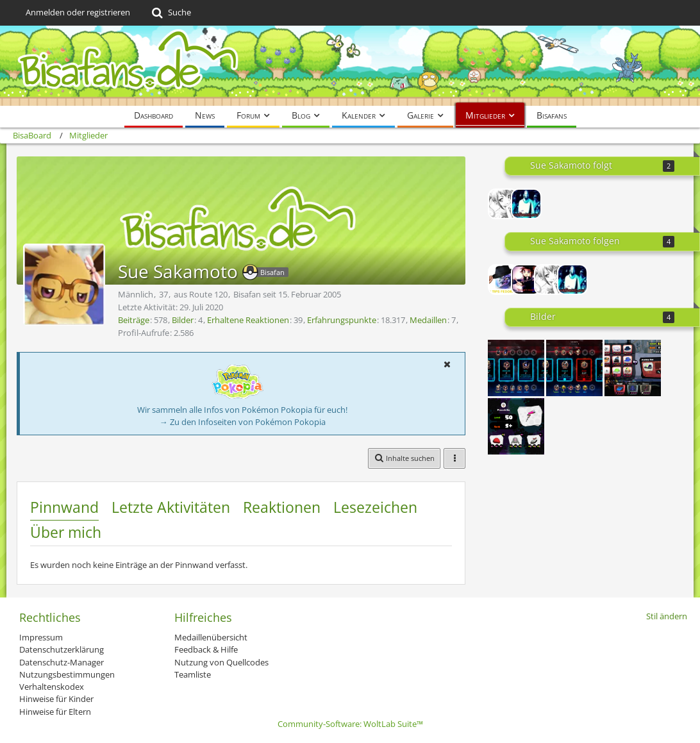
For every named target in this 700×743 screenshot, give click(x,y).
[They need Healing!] (516, 368)
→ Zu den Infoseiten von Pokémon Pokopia (243, 422)
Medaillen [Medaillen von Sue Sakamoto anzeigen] (428, 320)
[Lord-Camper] (526, 280)
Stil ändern (667, 616)
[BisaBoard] (350, 66)
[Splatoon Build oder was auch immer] (516, 426)
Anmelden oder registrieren (78, 12)
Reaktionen (282, 507)
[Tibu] (503, 204)
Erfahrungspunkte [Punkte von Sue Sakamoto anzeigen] (342, 320)
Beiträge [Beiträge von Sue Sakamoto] (134, 320)
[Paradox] (503, 280)
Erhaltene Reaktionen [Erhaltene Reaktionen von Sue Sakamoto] (248, 320)
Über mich (66, 532)
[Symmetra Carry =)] (574, 368)
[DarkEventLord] (526, 204)
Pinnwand (64, 507)
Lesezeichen (375, 507)
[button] (447, 364)
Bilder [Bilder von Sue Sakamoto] (183, 320)
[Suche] (170, 13)
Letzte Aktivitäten (171, 507)
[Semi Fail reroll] (633, 368)
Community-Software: (350, 724)
